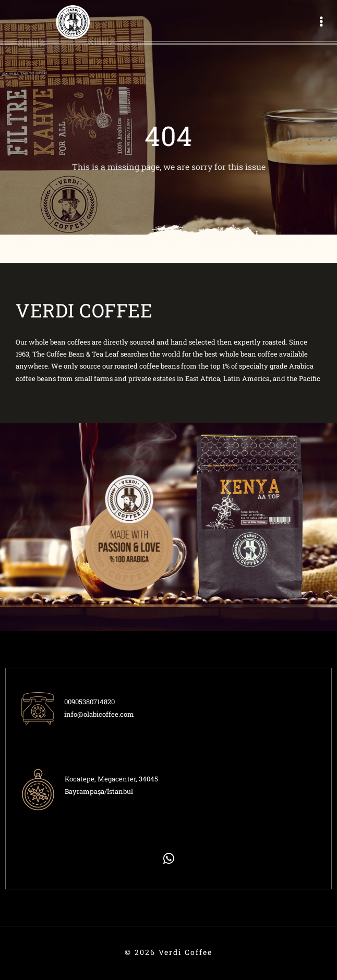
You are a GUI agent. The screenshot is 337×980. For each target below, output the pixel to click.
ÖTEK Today (13, 958)
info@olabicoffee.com (99, 714)
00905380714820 (89, 702)
